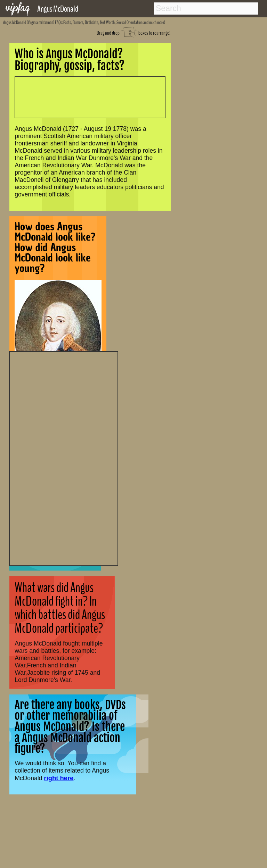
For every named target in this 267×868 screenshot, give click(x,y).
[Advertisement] (64, 458)
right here (59, 778)
